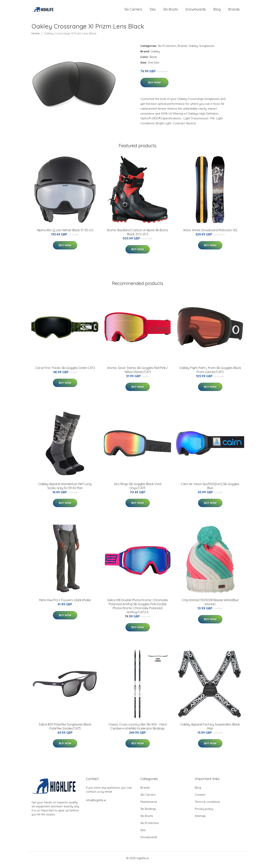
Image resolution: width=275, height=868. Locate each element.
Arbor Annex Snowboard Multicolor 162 (210, 234)
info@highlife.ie (96, 803)
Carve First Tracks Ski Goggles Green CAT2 (65, 371)
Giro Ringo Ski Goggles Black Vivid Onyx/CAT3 (137, 489)
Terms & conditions (207, 805)
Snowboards (196, 11)
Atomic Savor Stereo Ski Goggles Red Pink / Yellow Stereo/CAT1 (138, 373)
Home (36, 37)
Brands (234, 11)
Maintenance (149, 805)
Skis (153, 11)
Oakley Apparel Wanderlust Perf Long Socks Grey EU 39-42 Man (65, 489)
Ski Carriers (133, 11)
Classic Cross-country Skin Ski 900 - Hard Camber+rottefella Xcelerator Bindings (137, 730)
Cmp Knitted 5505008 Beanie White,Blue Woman (210, 605)
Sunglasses (207, 49)
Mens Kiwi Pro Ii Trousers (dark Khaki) (65, 603)
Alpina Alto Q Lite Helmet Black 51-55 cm (65, 234)
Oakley (193, 49)
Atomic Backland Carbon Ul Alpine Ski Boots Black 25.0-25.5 (137, 236)
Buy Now (154, 86)
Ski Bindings (148, 812)
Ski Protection (167, 49)
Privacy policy (204, 812)
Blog (217, 11)
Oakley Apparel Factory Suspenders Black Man (210, 730)
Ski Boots (171, 11)
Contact (200, 798)
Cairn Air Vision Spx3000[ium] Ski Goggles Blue (210, 489)
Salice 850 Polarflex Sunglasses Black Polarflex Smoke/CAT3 (65, 730)
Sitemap (200, 819)
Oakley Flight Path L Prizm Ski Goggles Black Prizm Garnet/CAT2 (210, 373)
